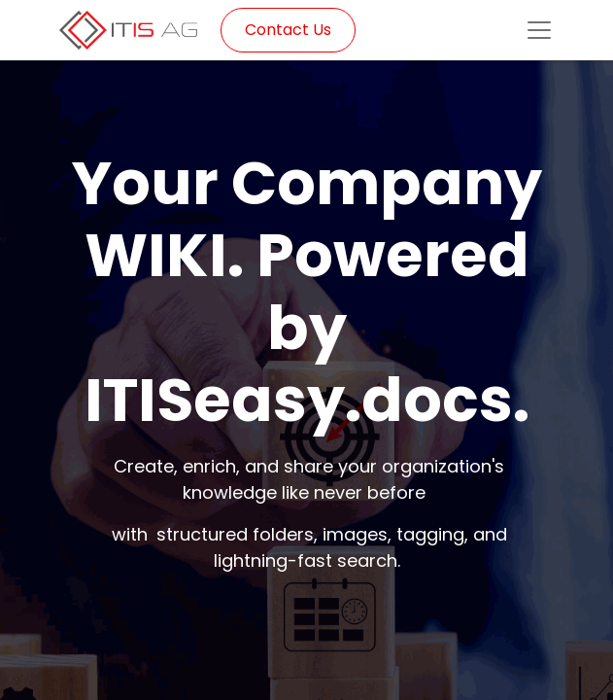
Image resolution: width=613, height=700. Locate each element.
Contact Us (288, 30)
